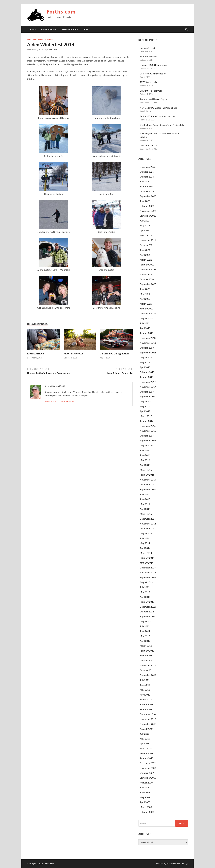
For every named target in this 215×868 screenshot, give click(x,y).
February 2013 (147, 602)
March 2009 (146, 807)
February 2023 (147, 206)
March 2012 (146, 646)
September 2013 (148, 577)
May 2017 (145, 406)
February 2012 (147, 651)
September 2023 (148, 196)
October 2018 (147, 348)
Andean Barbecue (149, 145)
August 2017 (146, 401)
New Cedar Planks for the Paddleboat (158, 108)
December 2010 (148, 714)
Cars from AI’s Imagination (114, 354)
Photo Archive (70, 29)
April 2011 (145, 695)
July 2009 (145, 787)
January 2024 (147, 186)
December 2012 (148, 607)
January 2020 (147, 309)
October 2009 (147, 773)
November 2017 (148, 387)
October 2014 (147, 528)
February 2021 (147, 265)
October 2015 (147, 484)
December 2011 (148, 660)
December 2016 (148, 426)
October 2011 (147, 670)
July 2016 (145, 450)
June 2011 (145, 685)
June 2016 (145, 455)
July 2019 (145, 323)
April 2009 (145, 802)
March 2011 (146, 699)
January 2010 (147, 758)
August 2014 (146, 533)
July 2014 (145, 538)
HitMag (184, 864)
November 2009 (148, 768)
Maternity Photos (73, 354)
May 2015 (145, 504)
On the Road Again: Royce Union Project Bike (162, 125)
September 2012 (148, 616)
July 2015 (145, 494)
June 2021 (145, 250)
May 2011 (145, 690)
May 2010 (145, 739)
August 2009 (146, 783)
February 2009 (147, 812)
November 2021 (148, 240)
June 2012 (145, 631)
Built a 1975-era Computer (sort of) (157, 116)
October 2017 (147, 392)
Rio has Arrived (36, 354)
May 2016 (145, 460)
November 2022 (148, 211)
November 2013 (148, 572)
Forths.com (61, 12)
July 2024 (145, 181)
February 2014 (147, 558)
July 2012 (145, 626)
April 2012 (145, 641)
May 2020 (145, 294)
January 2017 (147, 421)
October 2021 (147, 245)
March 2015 (146, 514)
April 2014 (145, 548)
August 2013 (146, 582)
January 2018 (147, 377)
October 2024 (147, 177)
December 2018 (148, 338)
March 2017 (146, 416)
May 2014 (145, 543)
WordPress (172, 864)
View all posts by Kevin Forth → (59, 401)
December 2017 (148, 382)
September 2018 (148, 353)
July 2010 (145, 734)
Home (33, 29)
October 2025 (147, 172)
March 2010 (146, 748)
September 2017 (148, 396)
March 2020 (146, 304)
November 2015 (148, 480)
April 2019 (145, 328)
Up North (49, 40)
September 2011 (148, 675)
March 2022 (146, 235)
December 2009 (148, 763)
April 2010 (145, 743)
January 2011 (147, 709)
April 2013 (145, 597)
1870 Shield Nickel (149, 82)
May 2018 (145, 362)
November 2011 (148, 665)
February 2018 (147, 372)
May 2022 (145, 225)
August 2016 (146, 445)
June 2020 (145, 289)
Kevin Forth (52, 50)
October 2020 (147, 279)
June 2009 (145, 792)
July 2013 (145, 587)
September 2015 (148, 489)
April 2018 (145, 367)
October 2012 (147, 612)
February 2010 (147, 753)
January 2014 (147, 563)
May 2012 (145, 636)
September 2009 (148, 778)
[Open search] (186, 29)
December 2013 (148, 568)
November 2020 (148, 274)
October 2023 (147, 191)
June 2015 (145, 499)
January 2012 (147, 655)
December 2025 (148, 167)
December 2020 (148, 269)
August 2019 (146, 318)
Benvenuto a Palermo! (151, 91)
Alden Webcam (49, 29)
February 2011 (147, 704)
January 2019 (147, 333)
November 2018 (148, 343)
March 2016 (146, 470)
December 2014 (148, 519)
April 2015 (145, 509)
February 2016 (147, 475)
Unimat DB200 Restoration (153, 65)
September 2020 (148, 284)
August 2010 (146, 729)
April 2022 (145, 230)
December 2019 (148, 313)
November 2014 (148, 524)
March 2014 (146, 553)
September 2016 (148, 440)
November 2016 (148, 431)
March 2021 (146, 260)
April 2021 (145, 255)
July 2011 (145, 680)
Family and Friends (35, 40)
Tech (85, 29)
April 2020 (145, 299)
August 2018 (146, 357)
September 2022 (148, 216)
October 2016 (147, 436)
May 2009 (145, 797)
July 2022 (145, 221)
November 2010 (148, 719)
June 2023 (145, 201)
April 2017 (145, 411)
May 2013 (145, 592)
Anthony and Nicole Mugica (153, 99)
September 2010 (148, 724)
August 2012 (146, 621)
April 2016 (145, 465)
